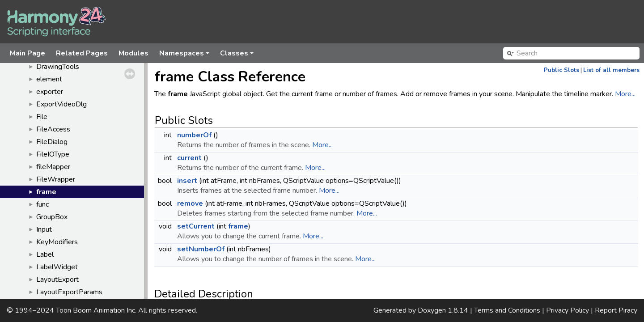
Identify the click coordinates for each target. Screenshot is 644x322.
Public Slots (561, 70)
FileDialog (52, 142)
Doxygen (432, 310)
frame (46, 192)
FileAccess (53, 129)
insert (187, 181)
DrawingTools (58, 67)
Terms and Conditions (507, 310)
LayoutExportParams (69, 292)
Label (45, 254)
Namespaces (185, 56)
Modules (133, 53)
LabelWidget (57, 267)
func (42, 204)
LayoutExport (57, 280)
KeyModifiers (57, 242)
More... (625, 94)
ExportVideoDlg (61, 104)
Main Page (28, 53)
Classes (237, 56)
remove (190, 203)
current (189, 158)
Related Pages (82, 53)
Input (44, 229)
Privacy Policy (568, 310)
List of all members (611, 70)
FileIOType (53, 154)
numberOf (194, 135)
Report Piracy (616, 310)
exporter (50, 92)
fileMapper (53, 167)
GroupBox (52, 217)
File (42, 117)
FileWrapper (56, 179)
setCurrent (196, 226)
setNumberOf (201, 249)
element (49, 79)
